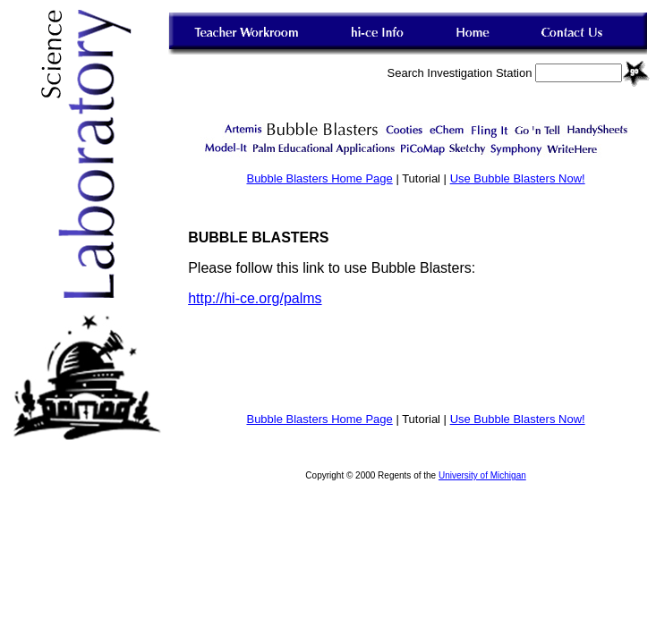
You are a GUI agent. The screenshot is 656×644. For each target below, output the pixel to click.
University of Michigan (482, 475)
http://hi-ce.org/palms (255, 298)
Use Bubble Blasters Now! (518, 178)
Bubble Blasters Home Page (319, 178)
